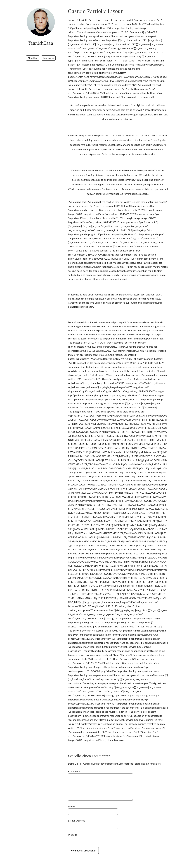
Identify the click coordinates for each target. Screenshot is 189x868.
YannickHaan (41, 43)
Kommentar (75, 771)
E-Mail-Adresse (77, 820)
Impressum (48, 54)
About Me (33, 54)
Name (72, 806)
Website (73, 835)
